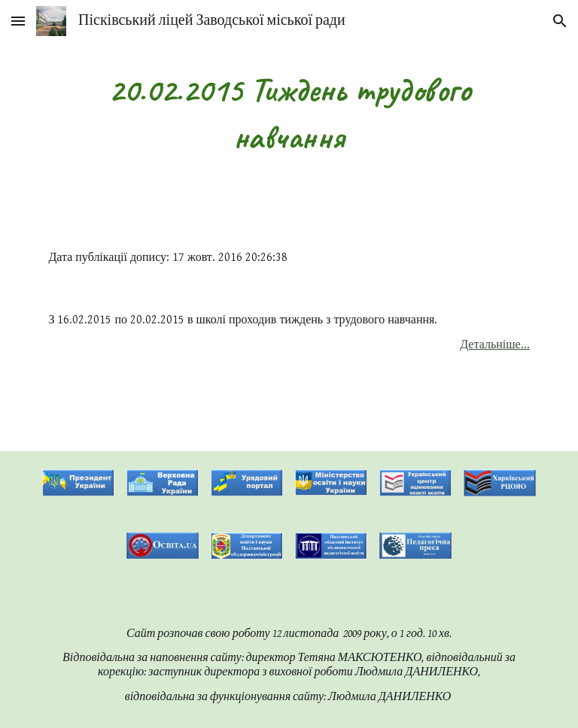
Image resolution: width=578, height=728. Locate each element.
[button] (18, 21)
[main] (289, 113)
